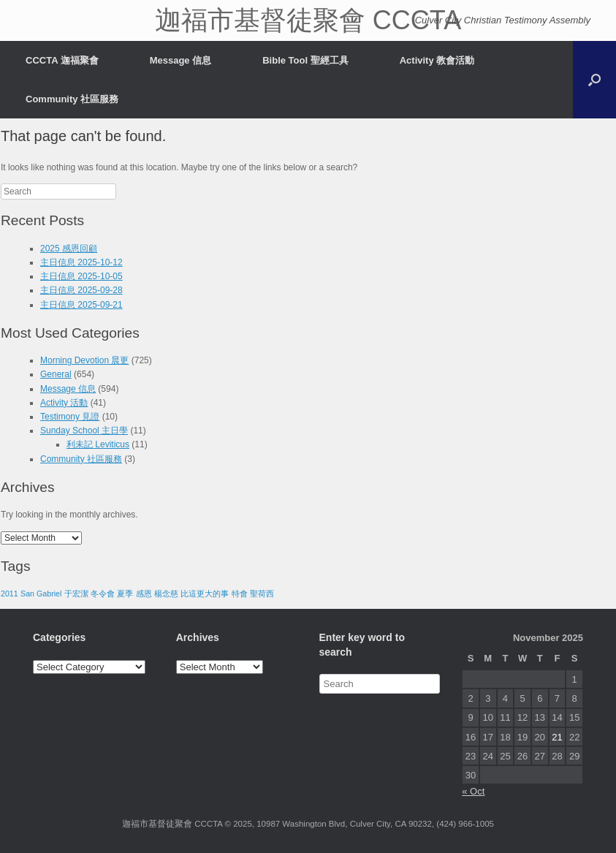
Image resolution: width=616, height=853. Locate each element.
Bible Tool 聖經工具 (305, 60)
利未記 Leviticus (98, 444)
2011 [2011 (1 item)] (9, 594)
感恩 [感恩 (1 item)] (144, 594)
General (56, 374)
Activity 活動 (64, 403)
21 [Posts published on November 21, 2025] (557, 737)
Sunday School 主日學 (84, 431)
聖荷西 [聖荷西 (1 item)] (262, 594)
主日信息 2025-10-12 (81, 262)
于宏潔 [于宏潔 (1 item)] (76, 594)
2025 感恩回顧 (69, 249)
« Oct (473, 791)
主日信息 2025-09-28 (81, 290)
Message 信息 (181, 60)
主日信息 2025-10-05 (81, 276)
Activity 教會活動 (437, 60)
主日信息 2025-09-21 (81, 305)
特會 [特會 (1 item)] (240, 594)
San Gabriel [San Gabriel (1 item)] (41, 594)
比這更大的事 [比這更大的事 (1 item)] (205, 594)
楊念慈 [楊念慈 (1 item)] (166, 594)
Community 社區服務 (72, 99)
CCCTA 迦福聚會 (62, 60)
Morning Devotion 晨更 (84, 360)
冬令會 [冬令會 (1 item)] (103, 594)
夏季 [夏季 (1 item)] (125, 594)
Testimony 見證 (70, 417)
